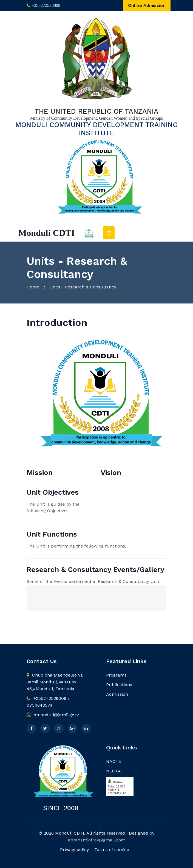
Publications (119, 685)
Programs (116, 675)
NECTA (113, 771)
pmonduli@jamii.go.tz (53, 715)
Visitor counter (122, 805)
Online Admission (147, 5)
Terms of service (112, 850)
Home (33, 287)
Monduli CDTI (46, 233)
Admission (117, 694)
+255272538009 (46, 5)
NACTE (114, 761)
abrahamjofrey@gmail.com (97, 840)
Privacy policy (74, 850)
